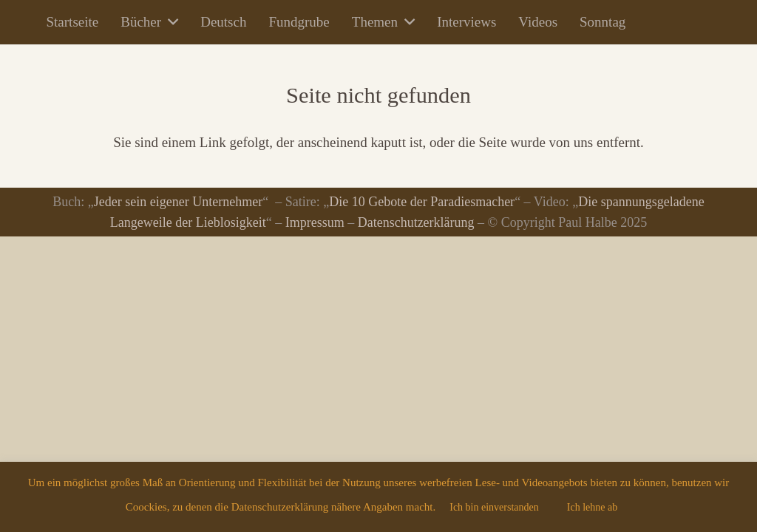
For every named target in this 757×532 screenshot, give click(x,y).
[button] (170, 22)
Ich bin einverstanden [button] (494, 507)
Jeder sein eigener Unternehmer (178, 202)
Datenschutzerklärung (416, 222)
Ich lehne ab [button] (592, 507)
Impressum (315, 222)
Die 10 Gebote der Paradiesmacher (422, 202)
